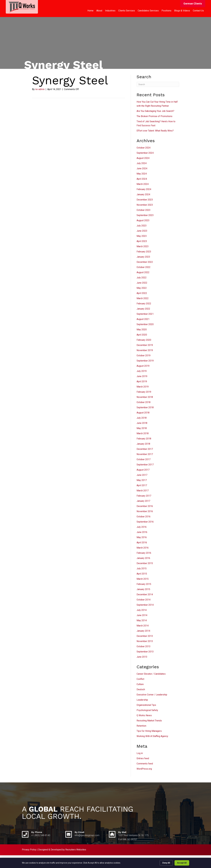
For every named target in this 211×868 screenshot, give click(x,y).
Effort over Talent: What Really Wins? (155, 131)
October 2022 (144, 267)
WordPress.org (144, 769)
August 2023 (143, 220)
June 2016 (142, 532)
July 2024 (142, 163)
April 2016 (142, 543)
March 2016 (143, 548)
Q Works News (144, 715)
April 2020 (142, 335)
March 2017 (143, 491)
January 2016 (143, 558)
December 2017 (145, 449)
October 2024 (144, 148)
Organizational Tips (146, 705)
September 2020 (145, 324)
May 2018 (142, 428)
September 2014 (145, 605)
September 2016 (145, 522)
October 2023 (144, 210)
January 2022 (143, 309)
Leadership (142, 700)
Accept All (182, 863)
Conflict (140, 679)
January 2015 (143, 589)
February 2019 (144, 392)
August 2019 (143, 366)
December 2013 (145, 636)
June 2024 (142, 168)
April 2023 (142, 241)
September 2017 (145, 465)
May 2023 (142, 236)
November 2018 (145, 397)
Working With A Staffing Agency (152, 736)
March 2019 (143, 387)
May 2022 (142, 288)
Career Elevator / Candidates (151, 674)
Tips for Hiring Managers (149, 731)
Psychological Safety (147, 710)
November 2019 (145, 350)
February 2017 (144, 496)
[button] (193, 4)
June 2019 (142, 376)
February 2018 (144, 439)
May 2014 (142, 620)
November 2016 (145, 511)
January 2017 (143, 501)
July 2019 (142, 371)
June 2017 (142, 475)
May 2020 (142, 330)
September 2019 (145, 361)
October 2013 (144, 646)
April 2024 (142, 179)
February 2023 (144, 252)
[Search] (158, 84)
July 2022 (142, 278)
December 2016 (145, 506)
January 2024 (143, 194)
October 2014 (144, 600)
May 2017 (142, 480)
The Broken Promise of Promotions (154, 116)
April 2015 (142, 574)
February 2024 (144, 189)
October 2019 (144, 355)
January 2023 (143, 257)
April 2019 (142, 381)
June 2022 (142, 283)
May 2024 (142, 174)
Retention (141, 726)
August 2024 (143, 158)
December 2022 (145, 262)
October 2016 (144, 517)
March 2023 (143, 246)
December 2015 (145, 563)
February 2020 (144, 340)
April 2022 (142, 293)
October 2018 (144, 402)
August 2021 (143, 319)
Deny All (166, 863)
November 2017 (145, 454)
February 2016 (144, 553)
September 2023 (145, 215)
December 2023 (145, 200)
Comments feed (145, 764)
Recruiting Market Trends (149, 721)
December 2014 (145, 594)
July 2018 (142, 418)
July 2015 (142, 568)
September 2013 (145, 652)
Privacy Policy (29, 850)
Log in (140, 753)
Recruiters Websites (76, 850)
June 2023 (142, 231)
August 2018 (143, 413)
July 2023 (142, 226)
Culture (140, 684)
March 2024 (143, 184)
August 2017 (143, 470)
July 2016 (142, 527)
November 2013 (145, 641)
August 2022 (143, 272)
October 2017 (144, 459)
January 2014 (143, 631)
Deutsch (141, 689)
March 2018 (143, 433)
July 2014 (142, 610)
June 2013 (142, 657)
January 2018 (143, 444)
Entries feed (143, 758)
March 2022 (143, 298)
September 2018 (145, 407)
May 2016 (142, 537)
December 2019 (145, 345)
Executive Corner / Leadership (152, 695)
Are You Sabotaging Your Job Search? (155, 111)
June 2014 (142, 615)
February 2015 (144, 584)
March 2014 (143, 626)
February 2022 (144, 304)
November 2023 (145, 205)
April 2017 (142, 485)
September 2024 (145, 153)
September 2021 (145, 314)
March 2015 (143, 579)
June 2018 (142, 423)
